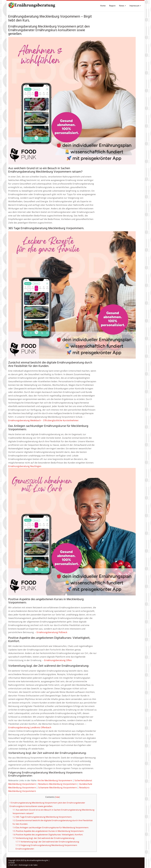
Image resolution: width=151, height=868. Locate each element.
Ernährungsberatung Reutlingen (25, 466)
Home (103, 6)
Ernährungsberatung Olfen (58, 660)
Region (112, 6)
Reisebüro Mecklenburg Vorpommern (57, 784)
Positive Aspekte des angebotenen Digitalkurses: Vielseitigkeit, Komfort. (48, 835)
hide (57, 797)
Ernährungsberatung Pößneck (52, 632)
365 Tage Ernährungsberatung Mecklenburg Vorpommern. (42, 817)
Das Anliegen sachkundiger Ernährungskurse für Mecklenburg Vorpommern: (51, 827)
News (122, 6)
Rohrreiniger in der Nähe (28, 865)
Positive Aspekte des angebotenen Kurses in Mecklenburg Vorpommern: (48, 831)
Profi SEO (13, 865)
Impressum (135, 6)
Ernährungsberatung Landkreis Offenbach (30, 727)
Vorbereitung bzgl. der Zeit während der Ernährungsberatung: (44, 838)
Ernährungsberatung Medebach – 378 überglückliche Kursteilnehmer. (44, 420)
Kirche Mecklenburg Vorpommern (55, 780)
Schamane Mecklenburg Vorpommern (58, 787)
